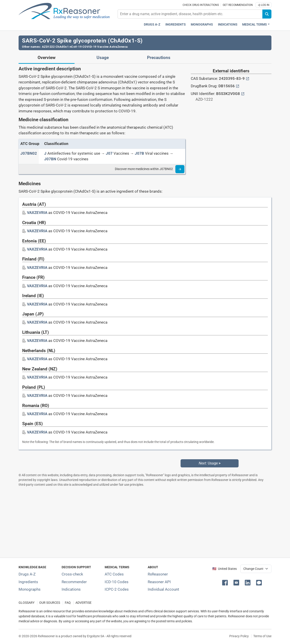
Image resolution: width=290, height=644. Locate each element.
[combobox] (190, 14)
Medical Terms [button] (255, 25)
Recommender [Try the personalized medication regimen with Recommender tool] (74, 582)
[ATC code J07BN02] (29, 153)
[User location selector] (256, 569)
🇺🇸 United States (225, 569)
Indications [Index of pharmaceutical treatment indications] (71, 589)
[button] (226, 582)
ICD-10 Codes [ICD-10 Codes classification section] (117, 582)
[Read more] (180, 169)
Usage (103, 58)
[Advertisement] (145, 522)
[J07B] (139, 153)
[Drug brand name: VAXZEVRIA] (37, 213)
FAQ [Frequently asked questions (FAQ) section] (68, 603)
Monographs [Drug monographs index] (202, 25)
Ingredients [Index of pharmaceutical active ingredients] (28, 582)
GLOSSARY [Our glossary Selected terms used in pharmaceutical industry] (27, 603)
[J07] (109, 153)
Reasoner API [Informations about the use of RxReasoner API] (159, 582)
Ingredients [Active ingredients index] (176, 25)
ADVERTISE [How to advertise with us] (83, 603)
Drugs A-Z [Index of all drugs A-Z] (27, 574)
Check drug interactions (201, 5)
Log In (263, 5)
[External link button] (248, 78)
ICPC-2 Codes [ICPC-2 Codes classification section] (117, 589)
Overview (47, 58)
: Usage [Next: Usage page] (210, 463)
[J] (45, 153)
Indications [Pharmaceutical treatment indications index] (228, 25)
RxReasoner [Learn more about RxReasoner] (158, 574)
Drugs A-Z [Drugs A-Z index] (152, 25)
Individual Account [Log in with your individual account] (163, 589)
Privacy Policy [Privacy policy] (239, 636)
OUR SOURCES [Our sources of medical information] (50, 603)
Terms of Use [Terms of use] (262, 636)
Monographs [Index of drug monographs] (30, 589)
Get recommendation (238, 5)
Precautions (159, 58)
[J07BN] (50, 159)
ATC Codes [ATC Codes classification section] (114, 574)
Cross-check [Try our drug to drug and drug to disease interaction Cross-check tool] (72, 574)
